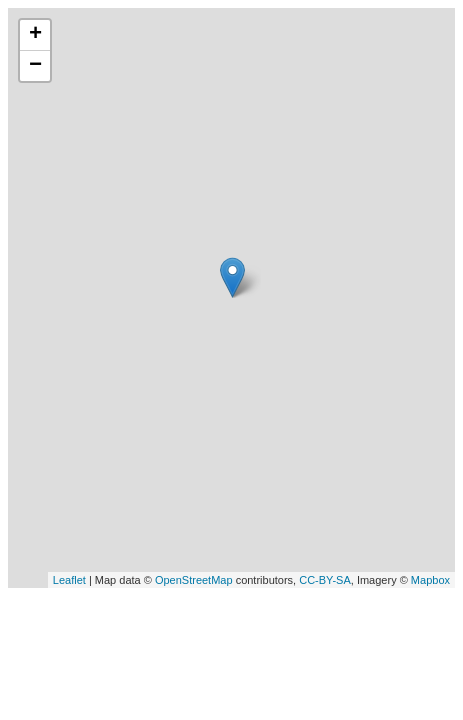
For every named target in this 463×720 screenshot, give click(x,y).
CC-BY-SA (325, 580)
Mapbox (430, 580)
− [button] (35, 66)
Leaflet (69, 580)
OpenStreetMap (194, 580)
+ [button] (35, 35)
